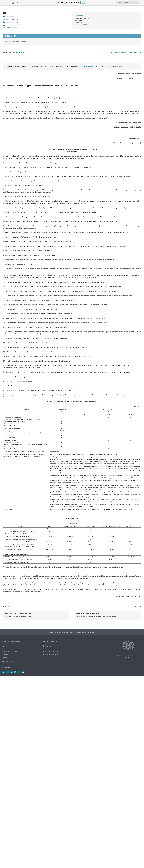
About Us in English (8, 661)
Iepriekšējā (8, 606)
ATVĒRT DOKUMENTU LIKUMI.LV (17, 595)
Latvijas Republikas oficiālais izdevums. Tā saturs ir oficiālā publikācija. (72, 632)
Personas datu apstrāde (10, 651)
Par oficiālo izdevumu (9, 649)
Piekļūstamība (7, 654)
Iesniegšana (47, 646)
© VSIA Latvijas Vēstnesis (11, 642)
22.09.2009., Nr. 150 (17, 13)
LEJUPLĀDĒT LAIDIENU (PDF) (13, 578)
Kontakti (5, 646)
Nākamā (137, 606)
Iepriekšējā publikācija (120, 13)
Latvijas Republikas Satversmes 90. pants (128, 654)
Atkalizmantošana (49, 649)
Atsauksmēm (6, 657)
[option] (36, 615)
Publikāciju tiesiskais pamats (52, 654)
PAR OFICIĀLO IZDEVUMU (12, 581)
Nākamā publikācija (133, 13)
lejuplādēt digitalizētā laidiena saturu (87, 27)
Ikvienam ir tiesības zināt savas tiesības (128, 657)
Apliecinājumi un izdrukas (51, 651)
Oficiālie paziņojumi (50, 642)
